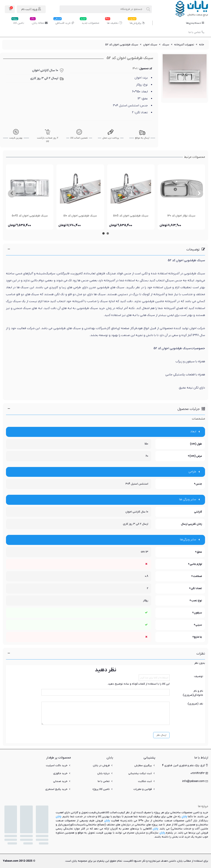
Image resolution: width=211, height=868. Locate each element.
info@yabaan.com (195, 781)
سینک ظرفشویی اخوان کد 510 (80, 216)
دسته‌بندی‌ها (195, 23)
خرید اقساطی (64, 22)
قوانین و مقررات (144, 789)
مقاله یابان (39, 22)
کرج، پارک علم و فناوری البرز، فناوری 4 (185, 765)
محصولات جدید (90, 22)
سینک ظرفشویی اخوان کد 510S (131, 216)
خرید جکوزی (62, 773)
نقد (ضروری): (195, 704)
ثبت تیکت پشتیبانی (142, 773)
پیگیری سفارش (145, 765)
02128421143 (199, 773)
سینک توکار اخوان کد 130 (181, 216)
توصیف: (198, 676)
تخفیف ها (113, 22)
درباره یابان (105, 773)
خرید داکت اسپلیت (58, 765)
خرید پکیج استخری (58, 789)
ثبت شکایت (147, 781)
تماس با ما (196, 32)
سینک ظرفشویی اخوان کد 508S (30, 216)
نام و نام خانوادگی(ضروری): (193, 693)
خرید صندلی (62, 781)
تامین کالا (18, 22)
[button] (199, 194)
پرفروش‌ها (136, 22)
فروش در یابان (103, 765)
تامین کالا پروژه (103, 789)
